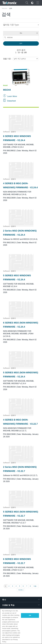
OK (30, 615)
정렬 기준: (7, 59)
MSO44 (7, 90)
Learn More (12, 96)
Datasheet (12, 101)
